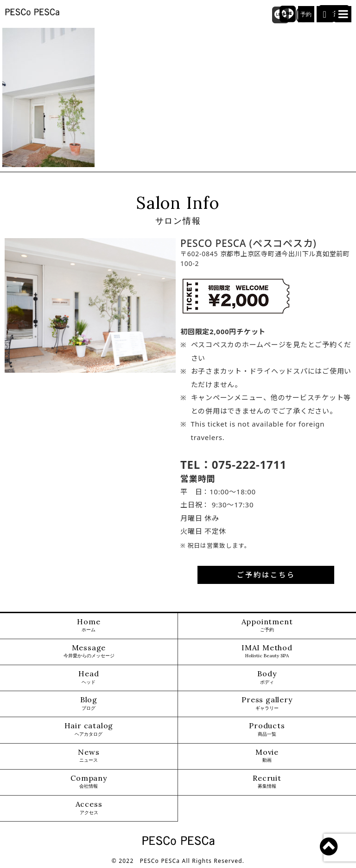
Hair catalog (89, 729)
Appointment (267, 625)
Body (267, 677)
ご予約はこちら (266, 575)
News (89, 756)
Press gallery (267, 703)
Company (89, 782)
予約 (306, 14)
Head (89, 677)
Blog (89, 703)
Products (267, 729)
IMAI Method (267, 651)
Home (89, 625)
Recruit (267, 782)
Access (89, 808)
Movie (267, 756)
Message (89, 651)
